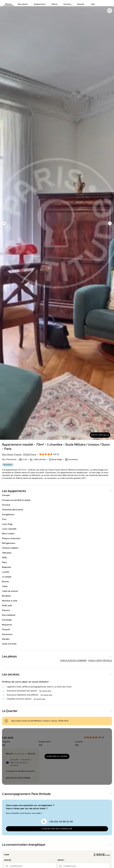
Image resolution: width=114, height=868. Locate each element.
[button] (57, 491)
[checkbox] (110, 11)
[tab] (8, 3)
